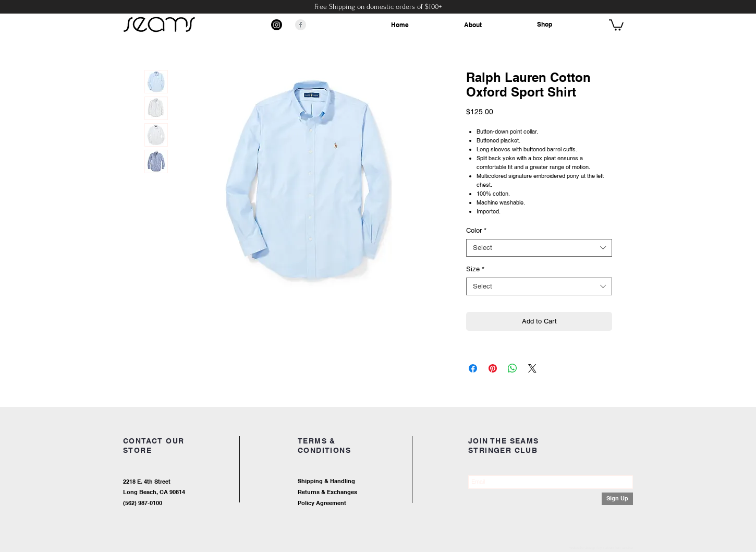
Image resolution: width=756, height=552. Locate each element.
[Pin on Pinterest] (493, 368)
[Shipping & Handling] (365, 482)
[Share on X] (532, 368)
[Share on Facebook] (473, 368)
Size (475, 269)
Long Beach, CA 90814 (154, 492)
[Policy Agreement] (355, 504)
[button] (616, 25)
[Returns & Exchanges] (365, 493)
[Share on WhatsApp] (513, 368)
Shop (545, 24)
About (473, 25)
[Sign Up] (617, 499)
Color (476, 230)
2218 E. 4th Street (147, 482)
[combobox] (539, 248)
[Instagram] (277, 25)
